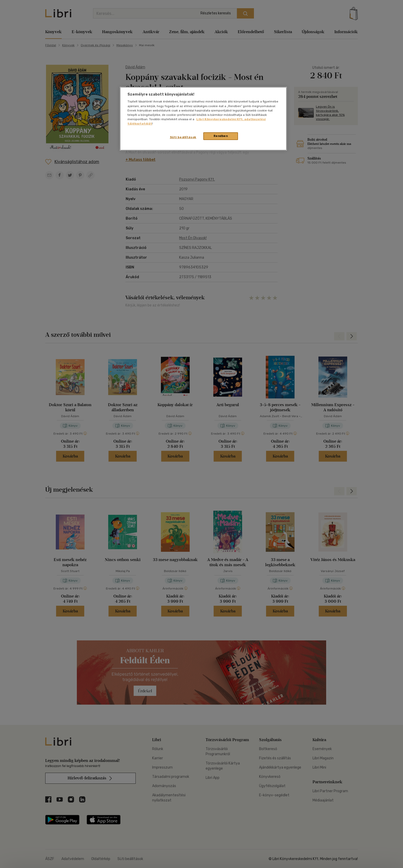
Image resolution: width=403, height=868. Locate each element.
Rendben (221, 136)
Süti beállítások (183, 137)
